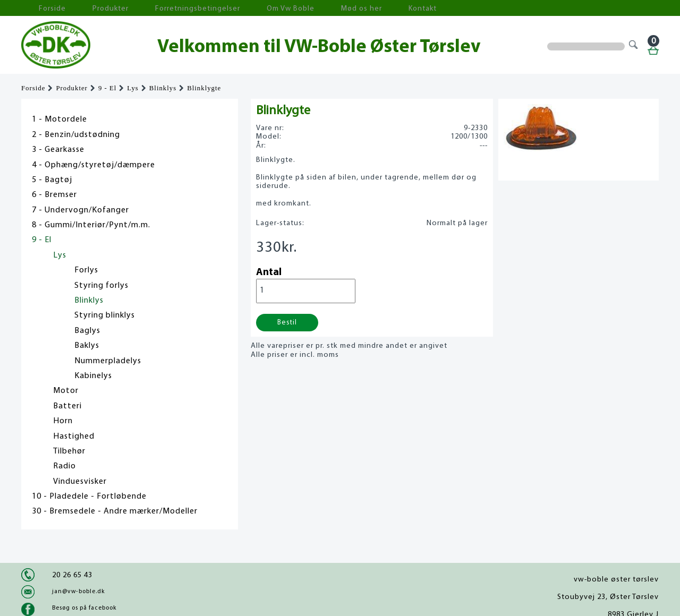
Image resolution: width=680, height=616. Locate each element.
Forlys (86, 270)
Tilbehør (69, 451)
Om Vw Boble (239, 8)
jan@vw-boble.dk (78, 592)
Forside (42, 8)
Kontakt (348, 8)
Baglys (87, 331)
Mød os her (298, 8)
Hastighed (74, 437)
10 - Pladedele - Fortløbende (89, 497)
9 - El (107, 88)
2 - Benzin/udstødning (76, 135)
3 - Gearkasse (58, 150)
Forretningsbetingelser (161, 8)
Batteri (67, 406)
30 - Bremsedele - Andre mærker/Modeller (115, 511)
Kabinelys (93, 376)
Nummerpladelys (108, 361)
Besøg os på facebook (84, 608)
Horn (63, 421)
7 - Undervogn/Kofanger (80, 210)
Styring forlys (101, 286)
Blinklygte (204, 88)
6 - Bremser (54, 195)
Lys (133, 88)
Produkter (89, 8)
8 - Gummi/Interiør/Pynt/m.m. (91, 225)
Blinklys (163, 88)
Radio (65, 466)
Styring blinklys (105, 315)
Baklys (87, 346)
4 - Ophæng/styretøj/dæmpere (93, 165)
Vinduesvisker (80, 482)
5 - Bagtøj (52, 180)
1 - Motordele (59, 119)
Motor (66, 391)
